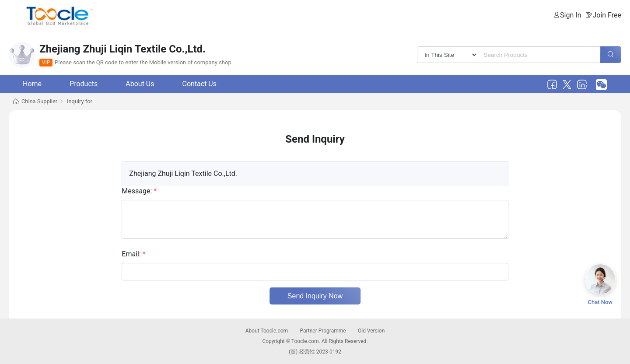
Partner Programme (323, 331)
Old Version (371, 331)
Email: (133, 254)
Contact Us (199, 84)
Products (84, 84)
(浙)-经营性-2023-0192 (315, 352)
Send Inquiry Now (315, 296)
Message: (139, 191)
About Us (140, 84)
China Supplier (39, 101)
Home (32, 84)
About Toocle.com (267, 331)
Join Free (607, 15)
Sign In (570, 15)
